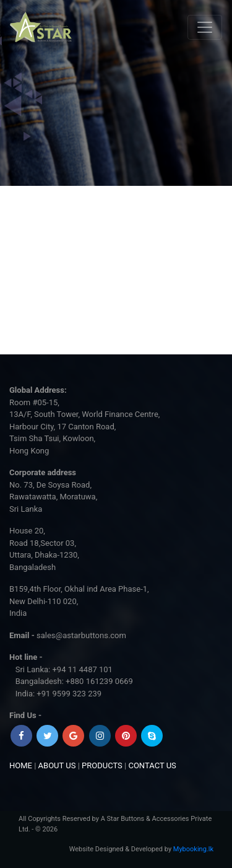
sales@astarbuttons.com (81, 635)
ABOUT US (57, 765)
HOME (21, 765)
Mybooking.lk (193, 849)
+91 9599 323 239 (69, 694)
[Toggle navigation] (205, 27)
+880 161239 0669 (99, 681)
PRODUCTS (102, 765)
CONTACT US (152, 765)
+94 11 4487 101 (82, 669)
